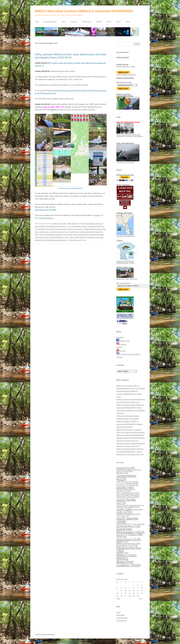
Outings (74, 22)
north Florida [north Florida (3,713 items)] (126, 501)
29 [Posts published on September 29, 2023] (134, 596)
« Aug (118, 599)
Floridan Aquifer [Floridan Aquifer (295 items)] (123, 485)
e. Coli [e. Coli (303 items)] (128, 482)
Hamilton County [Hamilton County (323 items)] (124, 491)
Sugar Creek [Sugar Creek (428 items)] (139, 524)
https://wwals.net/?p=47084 (45, 210)
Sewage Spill (51, 235)
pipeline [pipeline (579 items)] (134, 507)
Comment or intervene (128, 161)
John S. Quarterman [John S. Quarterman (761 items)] (128, 493)
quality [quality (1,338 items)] (124, 509)
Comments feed (122, 618)
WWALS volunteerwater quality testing (125, 95)
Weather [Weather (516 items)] (122, 542)
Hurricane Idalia (100, 229)
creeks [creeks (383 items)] (120, 481)
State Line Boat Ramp (81, 235)
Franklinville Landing (95, 226)
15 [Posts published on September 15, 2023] (134, 590)
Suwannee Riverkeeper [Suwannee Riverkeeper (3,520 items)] (130, 530)
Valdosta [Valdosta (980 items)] (135, 535)
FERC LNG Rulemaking (125, 143)
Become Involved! (50, 22)
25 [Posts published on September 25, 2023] (117, 596)
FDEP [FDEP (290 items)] (135, 482)
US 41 (66, 237)
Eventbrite (120, 337)
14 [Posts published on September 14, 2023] (129, 590)
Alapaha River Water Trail (94, 224)
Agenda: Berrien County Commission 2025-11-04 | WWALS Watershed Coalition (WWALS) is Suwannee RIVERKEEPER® (131, 432)
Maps (128, 22)
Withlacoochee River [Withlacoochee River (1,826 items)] (129, 549)
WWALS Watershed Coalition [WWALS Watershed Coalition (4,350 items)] (129, 562)
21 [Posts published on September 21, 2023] (129, 593)
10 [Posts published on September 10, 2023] (142, 588)
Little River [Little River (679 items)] (132, 495)
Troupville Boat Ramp (56, 237)
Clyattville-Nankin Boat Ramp (56, 226)
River (59, 224)
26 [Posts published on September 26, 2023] (121, 596)
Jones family (53, 232)
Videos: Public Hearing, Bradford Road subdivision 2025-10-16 (131, 410)
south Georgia (68, 235)
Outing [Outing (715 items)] (122, 507)
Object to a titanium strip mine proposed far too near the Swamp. (130, 135)
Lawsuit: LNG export (124, 213)
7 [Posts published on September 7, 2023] (129, 588)
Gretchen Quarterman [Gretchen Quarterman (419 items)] (126, 489)
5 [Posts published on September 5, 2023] (121, 588)
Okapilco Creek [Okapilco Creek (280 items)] (122, 505)
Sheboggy (59, 235)
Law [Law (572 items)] (120, 495)
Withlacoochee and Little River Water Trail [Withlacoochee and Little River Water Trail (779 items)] (128, 544)
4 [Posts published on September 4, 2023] (117, 588)
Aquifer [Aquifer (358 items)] (121, 471)
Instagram (121, 344)
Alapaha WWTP (40, 226)
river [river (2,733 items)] (124, 512)
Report (99, 22)
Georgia (97, 215)
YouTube (121, 351)
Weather (75, 224)
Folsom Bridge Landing (79, 226)
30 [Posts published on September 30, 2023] (138, 596)
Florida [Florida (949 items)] (132, 483)
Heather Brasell (89, 229)
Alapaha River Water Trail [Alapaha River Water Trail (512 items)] (129, 470)
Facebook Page (123, 341)
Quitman (43, 235)
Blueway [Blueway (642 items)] (122, 473)
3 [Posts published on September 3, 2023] (141, 585)
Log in (118, 612)
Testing (64, 224)
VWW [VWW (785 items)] (122, 537)
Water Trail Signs (123, 185)
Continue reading (47, 218)
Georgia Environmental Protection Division (53, 229)
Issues (109, 22)
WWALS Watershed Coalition (56, 240)
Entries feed (120, 615)
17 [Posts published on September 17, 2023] (142, 590)
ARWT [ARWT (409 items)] (129, 471)
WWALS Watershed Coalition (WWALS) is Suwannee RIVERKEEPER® (84, 11)
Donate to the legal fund (126, 235)
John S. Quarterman (42, 232)
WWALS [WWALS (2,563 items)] (126, 555)
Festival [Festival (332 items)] (121, 484)
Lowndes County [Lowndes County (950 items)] (128, 497)
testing (46, 237)
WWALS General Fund (125, 175)
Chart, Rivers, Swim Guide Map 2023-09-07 (71, 188)
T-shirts (119, 240)
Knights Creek (75, 232)
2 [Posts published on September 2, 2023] (137, 585)
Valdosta (72, 237)
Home (37, 22)
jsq (85, 240)
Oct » (141, 599)
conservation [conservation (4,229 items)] (126, 477)
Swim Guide (39, 237)
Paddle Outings (122, 64)
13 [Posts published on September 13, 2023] (125, 590)
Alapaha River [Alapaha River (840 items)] (126, 468)
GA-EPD (54, 224)
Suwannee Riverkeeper (96, 235)
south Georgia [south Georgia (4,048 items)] (127, 520)
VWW (69, 224)
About (119, 22)
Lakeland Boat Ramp (87, 232)
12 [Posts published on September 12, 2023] (121, 590)
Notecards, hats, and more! (127, 278)
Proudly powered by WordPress (45, 634)
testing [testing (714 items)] (122, 535)
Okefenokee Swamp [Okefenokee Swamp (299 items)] (137, 505)
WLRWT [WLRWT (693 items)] (122, 553)
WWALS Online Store (125, 267)
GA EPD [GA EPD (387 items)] (134, 485)
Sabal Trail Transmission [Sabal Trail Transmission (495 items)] (128, 514)
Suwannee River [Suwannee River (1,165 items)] (128, 526)
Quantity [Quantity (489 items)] (137, 509)
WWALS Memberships (125, 78)
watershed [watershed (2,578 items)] (129, 539)
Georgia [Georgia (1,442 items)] (125, 487)
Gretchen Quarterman (75, 229)
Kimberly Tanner (63, 232)
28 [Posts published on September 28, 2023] (129, 596)
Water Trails (87, 22)
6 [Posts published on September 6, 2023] (125, 588)
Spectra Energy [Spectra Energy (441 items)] (124, 524)
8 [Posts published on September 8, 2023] (133, 588)
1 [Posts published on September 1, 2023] (133, 585)
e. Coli (69, 226)
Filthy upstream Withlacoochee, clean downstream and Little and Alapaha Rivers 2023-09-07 (71, 56)
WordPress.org (121, 621)
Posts (64, 22)
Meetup (119, 347)
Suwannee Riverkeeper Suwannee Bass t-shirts (126, 261)
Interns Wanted (123, 57)
